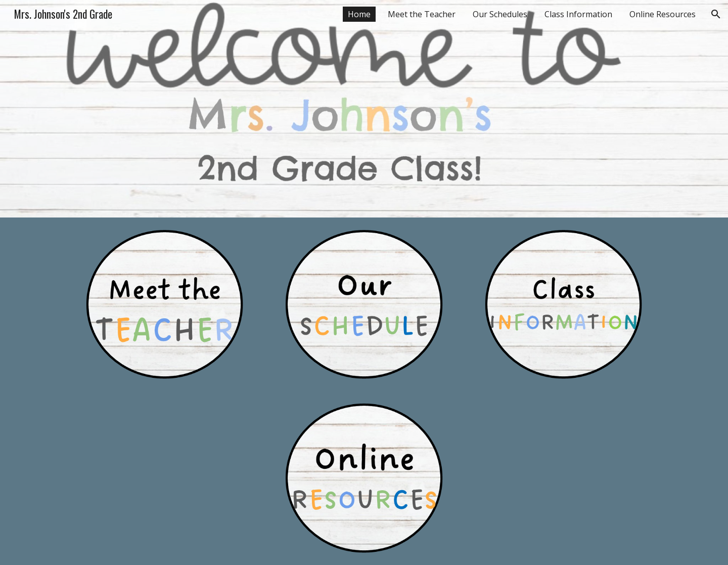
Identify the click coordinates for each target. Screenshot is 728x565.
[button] (716, 14)
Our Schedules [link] (500, 14)
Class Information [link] (578, 14)
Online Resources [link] (663, 14)
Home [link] (359, 14)
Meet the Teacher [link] (422, 14)
